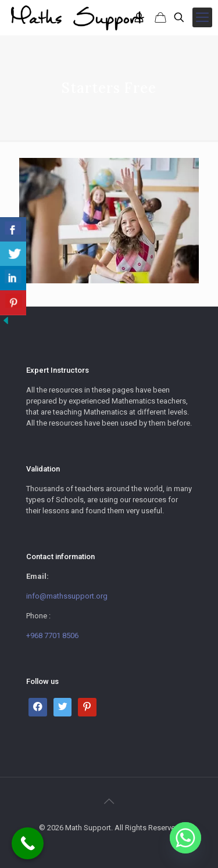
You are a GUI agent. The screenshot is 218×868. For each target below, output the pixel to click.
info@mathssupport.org (67, 596)
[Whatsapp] (185, 838)
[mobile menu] (202, 17)
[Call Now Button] (28, 843)
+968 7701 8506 (52, 635)
